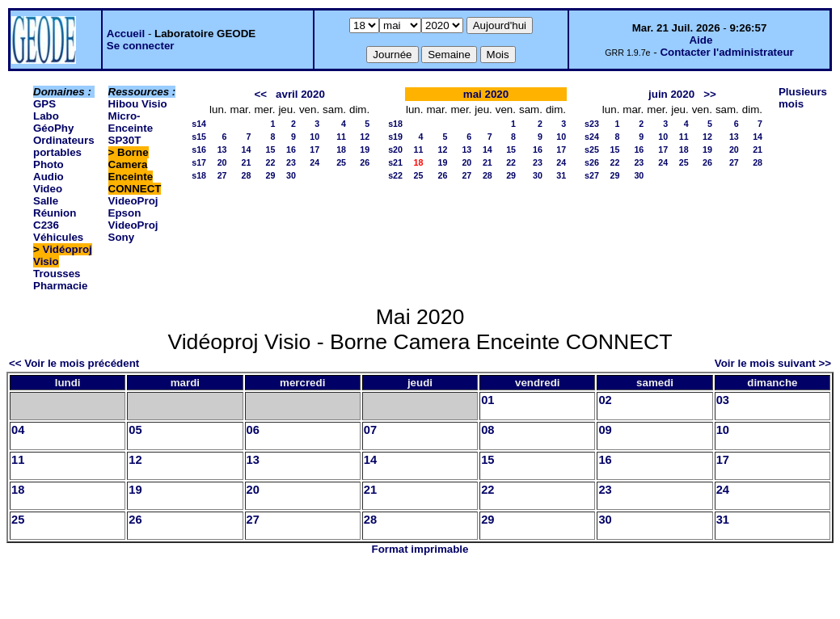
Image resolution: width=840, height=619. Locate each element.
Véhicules (58, 237)
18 (341, 149)
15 (271, 149)
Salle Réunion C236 (55, 213)
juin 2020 (671, 94)
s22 (395, 175)
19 (365, 149)
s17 (199, 162)
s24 (592, 137)
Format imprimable (420, 549)
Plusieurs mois (803, 98)
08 (488, 430)
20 (222, 162)
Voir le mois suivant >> (773, 363)
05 (135, 430)
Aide (701, 40)
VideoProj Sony (133, 231)
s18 (199, 175)
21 (247, 162)
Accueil (126, 34)
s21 (395, 162)
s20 (395, 149)
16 (291, 149)
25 (341, 162)
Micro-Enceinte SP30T (131, 128)
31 (561, 175)
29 (271, 175)
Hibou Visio (138, 104)
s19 (395, 137)
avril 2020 (300, 94)
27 (222, 175)
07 (370, 430)
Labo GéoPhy (53, 122)
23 (291, 162)
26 (365, 162)
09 (605, 430)
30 (291, 175)
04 (18, 430)
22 (271, 162)
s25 (592, 149)
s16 (199, 149)
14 (247, 149)
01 (488, 400)
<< (260, 94)
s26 (592, 162)
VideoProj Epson (133, 207)
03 (723, 400)
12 (365, 137)
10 (314, 137)
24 (314, 162)
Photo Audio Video (49, 177)
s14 (199, 124)
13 (222, 149)
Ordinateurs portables (64, 146)
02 (605, 400)
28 (247, 175)
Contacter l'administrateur (726, 52)
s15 (199, 137)
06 (253, 430)
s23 (592, 124)
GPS (44, 104)
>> (710, 94)
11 (341, 137)
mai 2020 (486, 94)
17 (314, 149)
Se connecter (141, 46)
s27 (592, 175)
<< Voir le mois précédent (74, 363)
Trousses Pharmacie (60, 280)
